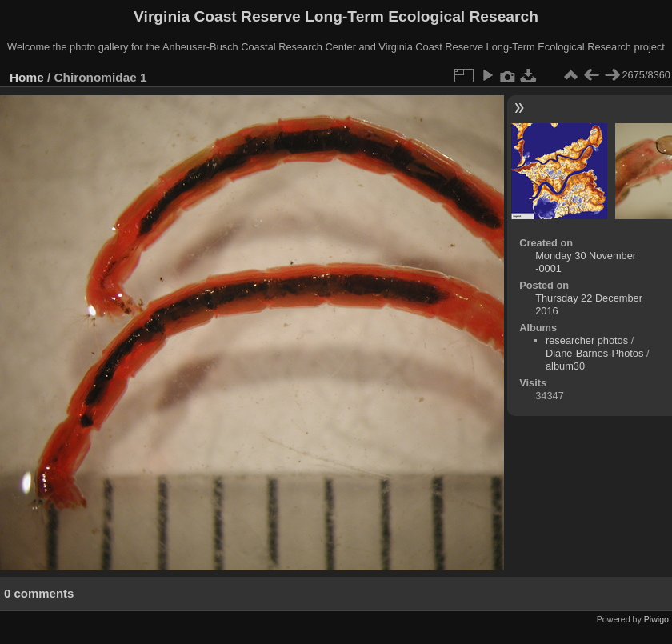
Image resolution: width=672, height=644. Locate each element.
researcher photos (587, 340)
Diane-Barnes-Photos (594, 353)
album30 (565, 366)
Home (27, 77)
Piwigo (656, 619)
